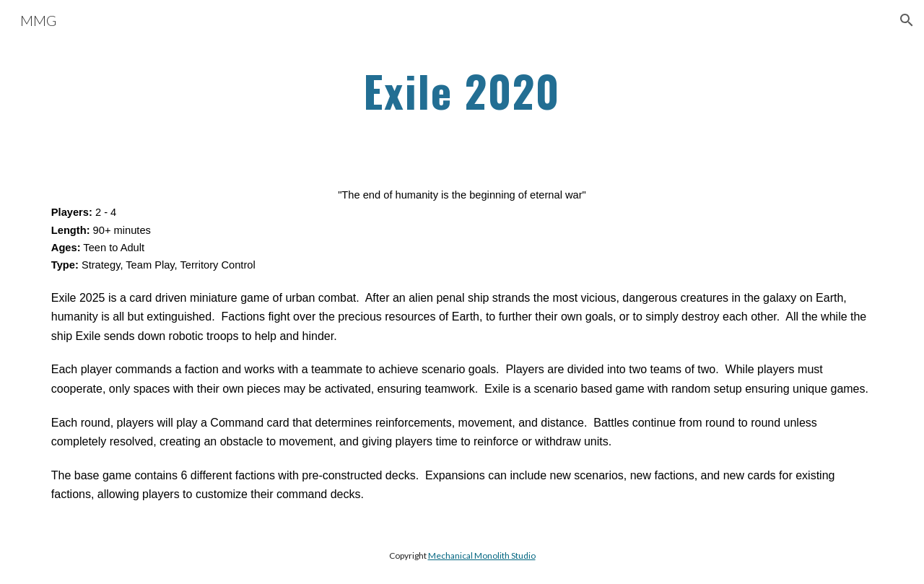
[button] (907, 20)
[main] (462, 92)
